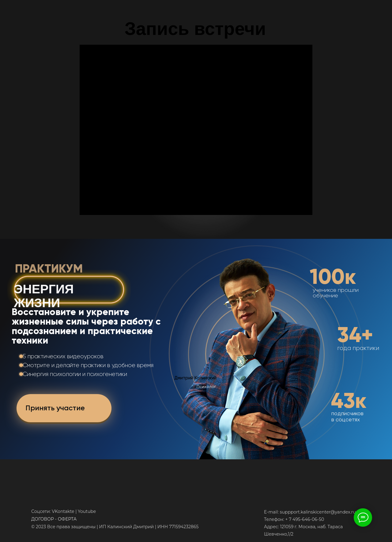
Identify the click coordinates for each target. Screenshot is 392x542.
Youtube (87, 511)
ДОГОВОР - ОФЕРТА (54, 519)
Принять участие (55, 408)
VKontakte (63, 511)
